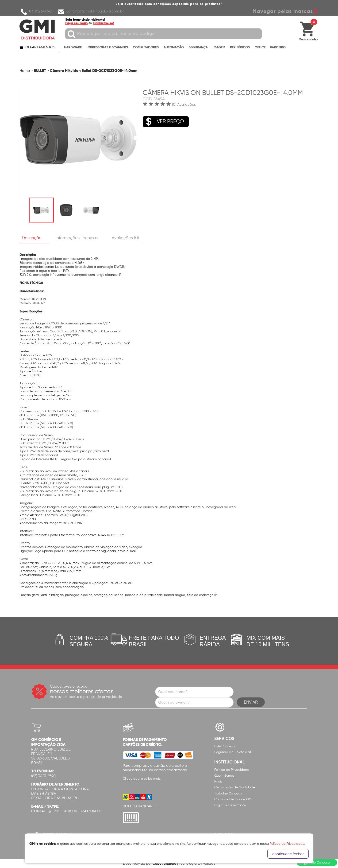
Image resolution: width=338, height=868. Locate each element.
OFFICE (260, 47)
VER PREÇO (163, 121)
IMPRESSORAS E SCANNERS (107, 47)
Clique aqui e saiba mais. (142, 779)
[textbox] (165, 34)
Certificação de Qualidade (235, 788)
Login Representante (230, 805)
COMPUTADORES (146, 47)
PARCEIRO (278, 47)
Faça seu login (78, 23)
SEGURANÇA (198, 47)
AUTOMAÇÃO (174, 47)
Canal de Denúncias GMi (233, 799)
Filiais (218, 781)
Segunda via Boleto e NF (233, 752)
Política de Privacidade (232, 770)
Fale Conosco (225, 746)
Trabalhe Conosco (228, 793)
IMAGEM (219, 47)
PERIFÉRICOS (240, 47)
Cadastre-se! (105, 23)
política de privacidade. (103, 697)
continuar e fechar (288, 854)
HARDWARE (73, 47)
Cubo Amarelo (164, 863)
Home (25, 71)
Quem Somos (224, 776)
